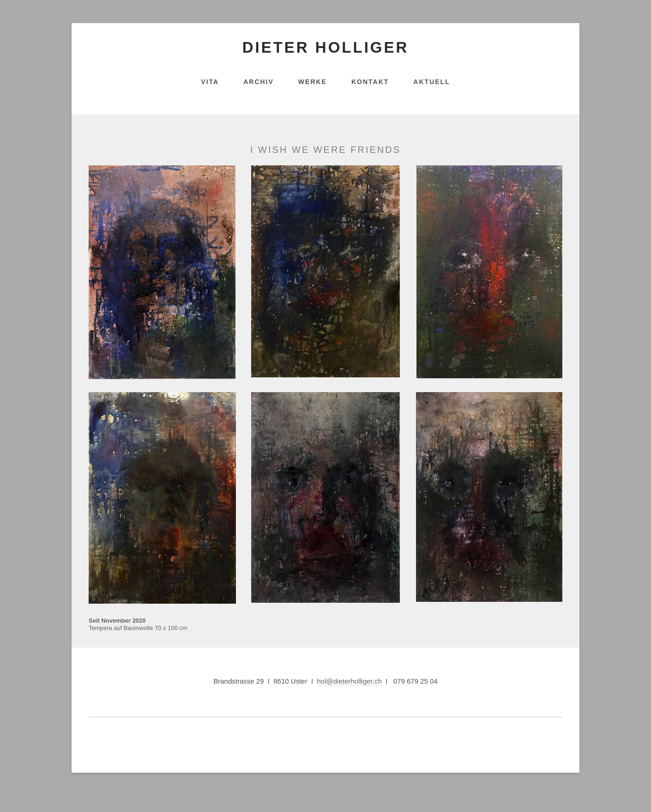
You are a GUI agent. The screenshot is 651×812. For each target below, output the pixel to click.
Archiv (259, 82)
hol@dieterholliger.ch (350, 681)
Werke (313, 82)
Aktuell (431, 82)
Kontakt (370, 82)
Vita (210, 82)
